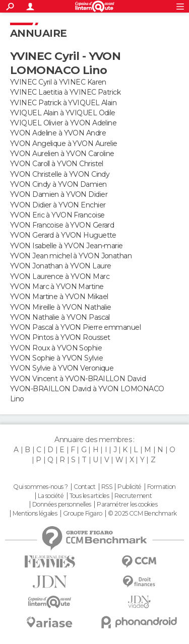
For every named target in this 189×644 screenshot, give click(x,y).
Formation (162, 487)
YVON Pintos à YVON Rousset (60, 337)
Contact (84, 487)
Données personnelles (62, 505)
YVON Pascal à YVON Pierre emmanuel (75, 327)
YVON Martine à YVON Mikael (59, 297)
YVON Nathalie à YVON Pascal (60, 317)
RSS (107, 487)
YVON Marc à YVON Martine (57, 287)
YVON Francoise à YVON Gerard (62, 225)
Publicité (129, 487)
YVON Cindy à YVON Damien (58, 184)
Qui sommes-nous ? (40, 487)
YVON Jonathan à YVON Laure (60, 266)
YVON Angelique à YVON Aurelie (64, 144)
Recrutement (133, 496)
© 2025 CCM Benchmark (142, 514)
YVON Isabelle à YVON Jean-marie (67, 246)
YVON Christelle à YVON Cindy (60, 174)
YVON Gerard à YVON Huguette (63, 235)
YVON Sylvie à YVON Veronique (62, 368)
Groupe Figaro (83, 514)
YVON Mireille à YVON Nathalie (61, 307)
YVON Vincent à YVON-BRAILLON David (78, 379)
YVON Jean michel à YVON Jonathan (71, 256)
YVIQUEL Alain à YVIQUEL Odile (63, 113)
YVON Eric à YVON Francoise (57, 215)
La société (51, 496)
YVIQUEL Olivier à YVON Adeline (63, 123)
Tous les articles (89, 496)
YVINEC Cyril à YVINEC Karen (58, 82)
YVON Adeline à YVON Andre (58, 133)
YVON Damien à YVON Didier (59, 194)
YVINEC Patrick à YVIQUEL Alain (63, 103)
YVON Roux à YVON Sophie (56, 348)
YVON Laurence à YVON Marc (60, 276)
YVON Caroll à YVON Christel (57, 164)
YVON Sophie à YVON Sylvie (56, 358)
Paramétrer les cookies (127, 505)
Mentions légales (35, 514)
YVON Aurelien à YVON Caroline (62, 154)
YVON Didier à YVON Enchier (58, 205)
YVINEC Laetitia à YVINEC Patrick (65, 92)
